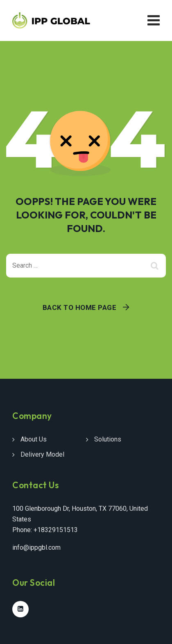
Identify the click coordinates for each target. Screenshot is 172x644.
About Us (34, 439)
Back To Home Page (80, 307)
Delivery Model (42, 454)
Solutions (108, 439)
